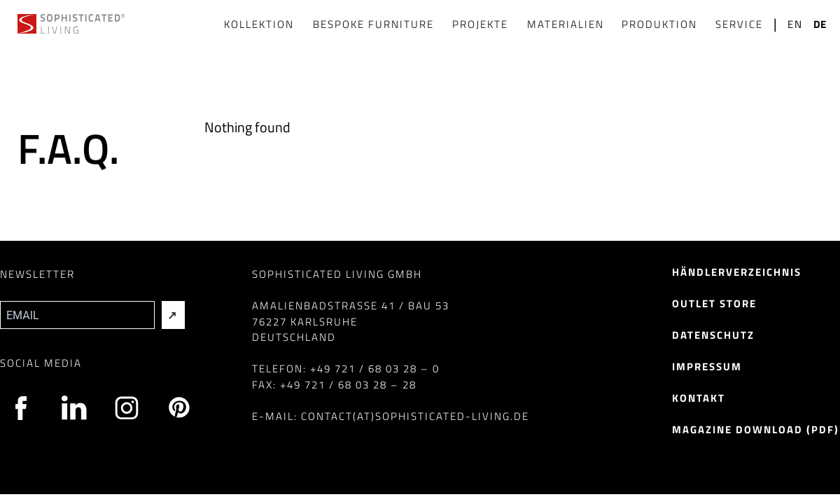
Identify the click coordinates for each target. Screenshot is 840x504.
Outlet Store (714, 303)
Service (739, 24)
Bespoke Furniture (373, 24)
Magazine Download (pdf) (756, 429)
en (795, 24)
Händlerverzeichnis (737, 272)
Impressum (707, 366)
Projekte (480, 24)
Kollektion (259, 24)
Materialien (566, 24)
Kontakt (699, 398)
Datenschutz (713, 335)
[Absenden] (173, 315)
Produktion (659, 24)
